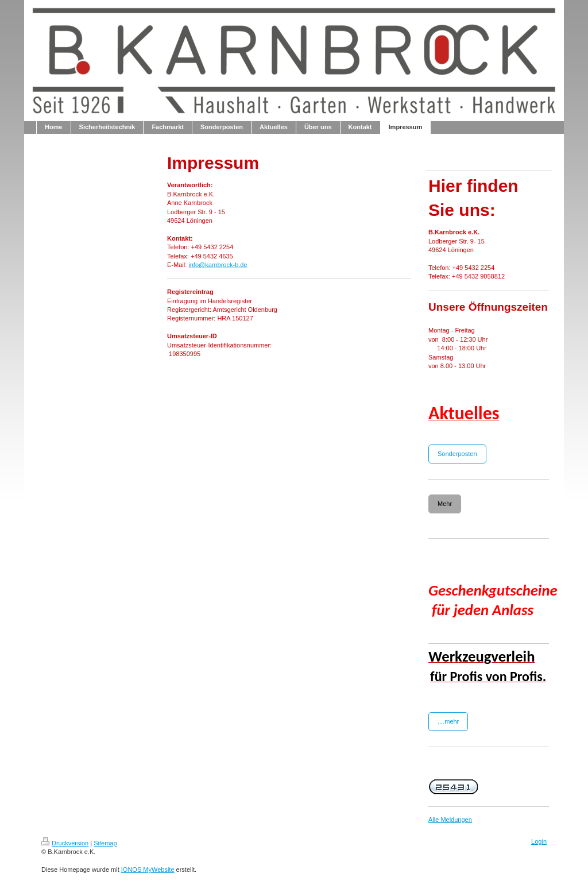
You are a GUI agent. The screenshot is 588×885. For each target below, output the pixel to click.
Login (539, 841)
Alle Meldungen (450, 820)
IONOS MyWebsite (148, 869)
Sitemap (105, 843)
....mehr (448, 721)
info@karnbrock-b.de (218, 265)
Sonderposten (457, 454)
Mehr (445, 504)
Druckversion (65, 843)
